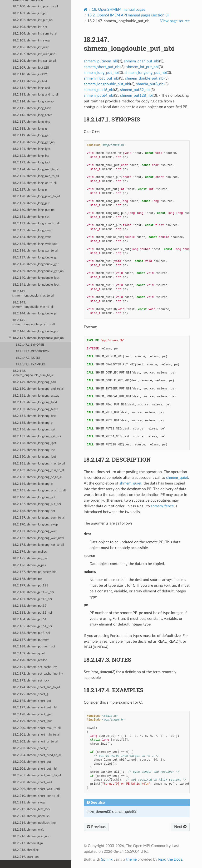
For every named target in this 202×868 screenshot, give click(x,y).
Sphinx (107, 859)
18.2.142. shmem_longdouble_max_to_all (33, 294)
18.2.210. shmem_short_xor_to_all (36, 796)
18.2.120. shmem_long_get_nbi (34, 142)
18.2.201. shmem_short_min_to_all (36, 735)
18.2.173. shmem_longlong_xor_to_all (38, 545)
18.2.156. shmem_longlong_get (34, 430)
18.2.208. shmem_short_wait (32, 782)
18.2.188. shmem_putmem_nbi (34, 647)
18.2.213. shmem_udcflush (31, 816)
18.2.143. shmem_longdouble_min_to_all (33, 305)
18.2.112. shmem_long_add (31, 88)
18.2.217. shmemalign (28, 843)
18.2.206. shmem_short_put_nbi (34, 769)
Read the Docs (170, 859)
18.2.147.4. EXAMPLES (31, 365)
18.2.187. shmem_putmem (31, 640)
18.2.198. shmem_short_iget (32, 714)
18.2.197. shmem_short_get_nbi (34, 708)
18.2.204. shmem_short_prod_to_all (37, 755)
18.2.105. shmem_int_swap (31, 41)
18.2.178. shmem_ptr (27, 579)
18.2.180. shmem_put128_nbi (33, 592)
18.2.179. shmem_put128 (30, 586)
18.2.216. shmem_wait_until (32, 836)
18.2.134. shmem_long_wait (32, 237)
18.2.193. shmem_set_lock (31, 681)
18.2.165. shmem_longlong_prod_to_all (39, 491)
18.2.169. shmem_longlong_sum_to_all (39, 518)
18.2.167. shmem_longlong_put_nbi (37, 504)
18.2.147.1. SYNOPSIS (30, 345)
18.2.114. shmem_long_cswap (33, 102)
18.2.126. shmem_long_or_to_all (34, 183)
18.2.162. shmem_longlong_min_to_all (38, 470)
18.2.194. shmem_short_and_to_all (36, 687)
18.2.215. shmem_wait (28, 830)
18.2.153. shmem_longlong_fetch (35, 409)
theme (131, 859)
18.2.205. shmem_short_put (32, 762)
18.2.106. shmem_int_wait (31, 47)
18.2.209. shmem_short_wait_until (36, 789)
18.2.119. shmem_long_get (31, 135)
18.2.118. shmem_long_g (30, 129)
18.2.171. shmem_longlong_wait (34, 531)
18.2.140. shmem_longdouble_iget (36, 278)
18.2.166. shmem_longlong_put (34, 497)
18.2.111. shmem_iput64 (30, 81)
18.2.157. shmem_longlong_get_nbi (37, 437)
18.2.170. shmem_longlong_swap (35, 525)
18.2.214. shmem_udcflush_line (34, 823)
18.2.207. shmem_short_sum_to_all (37, 775)
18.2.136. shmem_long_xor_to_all (35, 251)
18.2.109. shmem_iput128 (31, 68)
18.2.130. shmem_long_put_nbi (34, 210)
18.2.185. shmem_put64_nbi (32, 626)
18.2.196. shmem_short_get (32, 701)
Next (180, 827)
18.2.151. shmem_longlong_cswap (36, 396)
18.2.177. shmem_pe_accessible (34, 572)
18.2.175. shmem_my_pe (30, 558)
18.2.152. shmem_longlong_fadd (35, 402)
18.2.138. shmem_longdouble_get (36, 264)
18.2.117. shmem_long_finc (31, 122)
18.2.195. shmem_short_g (30, 694)
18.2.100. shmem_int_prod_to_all (35, 7)
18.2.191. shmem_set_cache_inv (35, 667)
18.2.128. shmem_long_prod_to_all (36, 196)
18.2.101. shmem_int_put (30, 13)
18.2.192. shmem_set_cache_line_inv (38, 674)
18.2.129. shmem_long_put (31, 203)
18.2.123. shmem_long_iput (31, 163)
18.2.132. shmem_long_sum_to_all (36, 224)
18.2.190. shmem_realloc (30, 660)
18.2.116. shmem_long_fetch (32, 115)
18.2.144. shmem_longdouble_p (34, 314)
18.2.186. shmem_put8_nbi (31, 633)
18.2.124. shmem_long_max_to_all (36, 169)
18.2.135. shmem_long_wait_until (35, 244)
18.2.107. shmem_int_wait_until (34, 54)
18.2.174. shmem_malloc (30, 552)
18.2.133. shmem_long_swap (32, 230)
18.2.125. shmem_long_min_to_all (36, 176)
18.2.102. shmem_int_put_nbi (33, 20)
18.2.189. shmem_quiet (29, 654)
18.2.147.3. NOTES (28, 358)
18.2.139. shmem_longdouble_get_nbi (38, 271)
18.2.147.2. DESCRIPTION (33, 351)
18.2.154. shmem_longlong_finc (34, 416)
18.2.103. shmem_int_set (30, 27)
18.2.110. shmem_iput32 (30, 74)
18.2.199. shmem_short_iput (32, 721)
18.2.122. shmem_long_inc (31, 156)
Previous (96, 827)
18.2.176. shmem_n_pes (29, 565)
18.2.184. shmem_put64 (29, 619)
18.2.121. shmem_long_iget (31, 149)
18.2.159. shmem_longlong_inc (34, 450)
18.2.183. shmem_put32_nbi (32, 613)
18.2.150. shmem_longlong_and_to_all (38, 389)
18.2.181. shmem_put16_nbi (32, 599)
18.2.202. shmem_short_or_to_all (35, 742)
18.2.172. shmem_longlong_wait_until (38, 538)
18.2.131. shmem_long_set (31, 217)
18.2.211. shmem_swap (29, 803)
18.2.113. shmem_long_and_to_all (35, 95)
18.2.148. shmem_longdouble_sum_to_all (33, 373)
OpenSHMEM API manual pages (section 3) (128, 15)
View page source (175, 21)
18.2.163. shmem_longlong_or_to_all (37, 477)
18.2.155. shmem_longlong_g (32, 423)
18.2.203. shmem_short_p (30, 748)
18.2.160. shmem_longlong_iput (34, 457)
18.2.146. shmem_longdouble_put (36, 331)
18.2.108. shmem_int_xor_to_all (34, 61)
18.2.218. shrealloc (25, 850)
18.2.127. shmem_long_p (30, 190)
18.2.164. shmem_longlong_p (32, 484)
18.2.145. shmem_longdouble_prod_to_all (34, 322)
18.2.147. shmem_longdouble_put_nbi (37, 338)
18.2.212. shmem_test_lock (31, 809)
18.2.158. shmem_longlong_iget (34, 443)
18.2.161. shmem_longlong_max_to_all (39, 464)
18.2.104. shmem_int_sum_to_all (35, 34)
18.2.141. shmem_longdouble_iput (36, 285)
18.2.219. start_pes (26, 857)
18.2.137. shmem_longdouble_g (34, 258)
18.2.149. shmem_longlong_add (34, 382)
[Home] (86, 9)
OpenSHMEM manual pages (118, 10)
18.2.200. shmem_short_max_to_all (37, 728)
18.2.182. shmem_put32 (29, 606)
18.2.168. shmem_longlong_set (34, 511)
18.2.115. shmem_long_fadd (32, 108)
